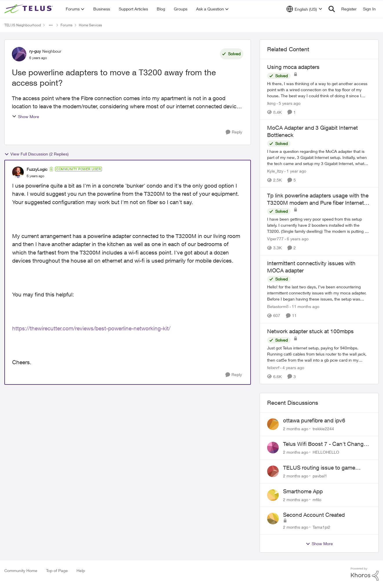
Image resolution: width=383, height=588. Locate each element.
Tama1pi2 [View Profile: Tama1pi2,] (321, 527)
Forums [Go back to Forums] (66, 25)
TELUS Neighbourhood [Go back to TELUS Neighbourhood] (23, 25)
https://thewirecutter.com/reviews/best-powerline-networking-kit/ (91, 328)
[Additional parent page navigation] (51, 25)
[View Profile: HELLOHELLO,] (273, 448)
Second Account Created (314, 515)
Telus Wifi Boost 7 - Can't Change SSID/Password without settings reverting (325, 444)
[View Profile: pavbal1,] (273, 471)
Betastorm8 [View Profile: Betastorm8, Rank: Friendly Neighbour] (278, 307)
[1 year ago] (295, 171)
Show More (25, 117)
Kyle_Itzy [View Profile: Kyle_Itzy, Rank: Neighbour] (275, 171)
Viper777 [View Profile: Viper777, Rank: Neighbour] (275, 239)
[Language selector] (304, 9)
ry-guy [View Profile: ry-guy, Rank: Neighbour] (35, 51)
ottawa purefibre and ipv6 (314, 420)
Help (81, 570)
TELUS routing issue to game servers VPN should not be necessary (319, 468)
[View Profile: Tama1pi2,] (273, 519)
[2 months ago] (296, 428)
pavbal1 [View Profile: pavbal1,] (320, 476)
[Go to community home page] (29, 9)
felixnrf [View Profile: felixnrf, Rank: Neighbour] (273, 368)
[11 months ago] (304, 307)
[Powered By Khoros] (365, 574)
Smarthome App (303, 491)
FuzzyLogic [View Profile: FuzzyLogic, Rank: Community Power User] (37, 169)
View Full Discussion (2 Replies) (37, 154)
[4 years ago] (292, 368)
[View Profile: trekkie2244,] (273, 424)
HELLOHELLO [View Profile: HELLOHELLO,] (326, 452)
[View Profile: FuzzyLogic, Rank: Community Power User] (18, 172)
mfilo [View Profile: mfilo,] (317, 499)
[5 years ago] (289, 103)
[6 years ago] (297, 239)
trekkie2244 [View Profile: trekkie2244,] (323, 428)
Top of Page (57, 570)
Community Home (21, 570)
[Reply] (234, 132)
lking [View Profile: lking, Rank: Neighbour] (271, 103)
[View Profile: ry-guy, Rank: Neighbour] (19, 54)
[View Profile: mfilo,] (273, 495)
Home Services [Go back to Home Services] (90, 25)
